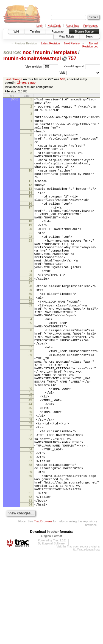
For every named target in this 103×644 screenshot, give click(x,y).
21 (30, 263)
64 (30, 596)
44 (30, 474)
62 (30, 587)
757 (72, 58)
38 (30, 408)
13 (30, 209)
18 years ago (27, 82)
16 (30, 228)
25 (30, 315)
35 (30, 373)
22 (30, 268)
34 (30, 369)
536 (63, 79)
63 (30, 592)
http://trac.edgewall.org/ (86, 642)
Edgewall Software (53, 636)
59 (30, 556)
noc (27, 52)
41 (30, 459)
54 (30, 529)
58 (30, 547)
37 (30, 403)
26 (30, 320)
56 (30, 538)
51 (30, 506)
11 (30, 200)
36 (30, 382)
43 (30, 469)
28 (30, 328)
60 (30, 561)
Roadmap (58, 32)
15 (30, 219)
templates (65, 52)
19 (30, 254)
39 (30, 413)
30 (30, 338)
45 (30, 478)
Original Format (52, 629)
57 (30, 543)
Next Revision (73, 43)
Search (90, 37)
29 (30, 333)
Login (40, 26)
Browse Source (84, 32)
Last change (13, 79)
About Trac (72, 26)
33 (30, 352)
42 (30, 464)
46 (30, 483)
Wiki (16, 32)
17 (30, 232)
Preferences (91, 26)
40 (30, 455)
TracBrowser (43, 614)
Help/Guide (54, 26)
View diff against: (82, 66)
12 (30, 205)
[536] (15, 99)
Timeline (35, 32)
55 (30, 533)
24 (30, 311)
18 (30, 249)
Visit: (63, 73)
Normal (93, 43)
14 (30, 214)
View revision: (34, 66)
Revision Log (90, 46)
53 (30, 516)
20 (30, 259)
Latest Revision (50, 43)
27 (30, 325)
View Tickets (67, 37)
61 (30, 582)
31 (30, 342)
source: (12, 52)
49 (30, 497)
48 (30, 492)
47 (30, 488)
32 (30, 347)
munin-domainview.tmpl (32, 58)
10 (30, 187)
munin (42, 52)
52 (30, 511)
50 (30, 502)
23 (30, 273)
